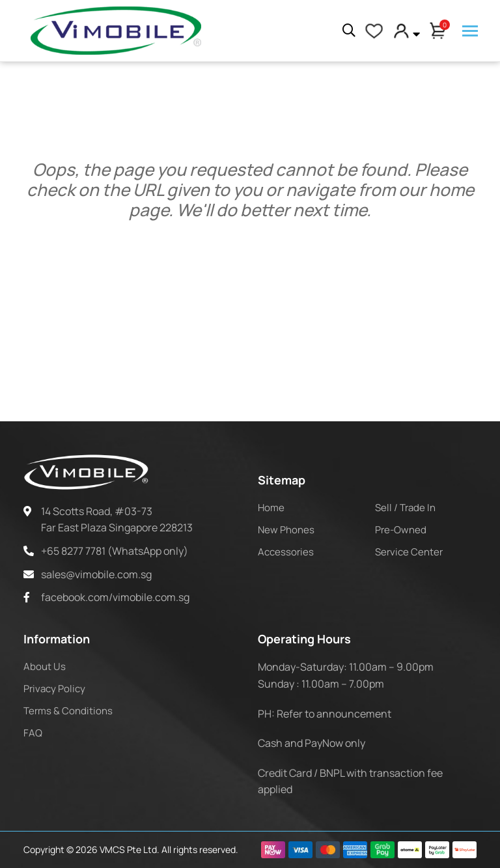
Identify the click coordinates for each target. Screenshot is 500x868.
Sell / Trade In (405, 508)
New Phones (286, 530)
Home (271, 508)
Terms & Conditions (68, 711)
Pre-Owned (401, 530)
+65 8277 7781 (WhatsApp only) (115, 551)
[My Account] (374, 31)
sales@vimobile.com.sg (96, 574)
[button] (406, 31)
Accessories (286, 552)
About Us (45, 666)
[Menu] (470, 32)
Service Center (409, 552)
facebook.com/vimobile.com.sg (115, 597)
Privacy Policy (54, 689)
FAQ (33, 733)
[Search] (349, 31)
